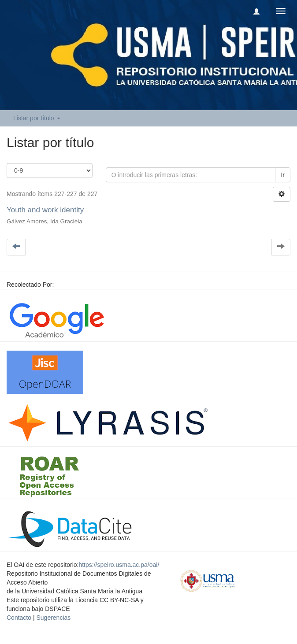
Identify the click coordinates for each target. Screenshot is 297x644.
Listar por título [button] (37, 118)
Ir (283, 175)
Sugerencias (53, 618)
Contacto (19, 618)
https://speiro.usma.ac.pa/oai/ (119, 565)
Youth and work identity (45, 210)
